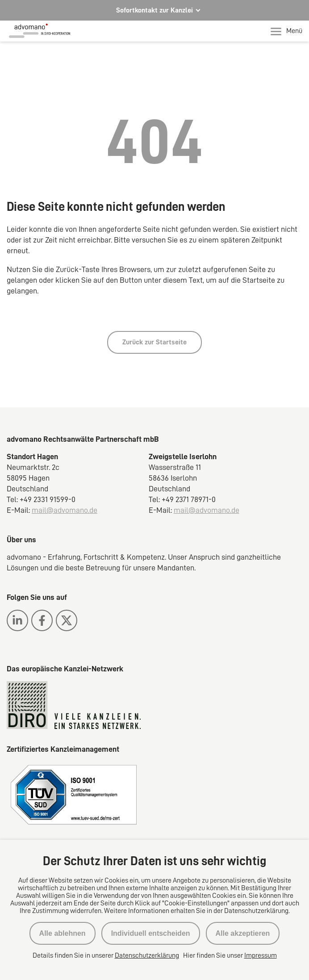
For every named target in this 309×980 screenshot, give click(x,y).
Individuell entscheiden (151, 933)
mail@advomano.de (65, 510)
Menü (286, 31)
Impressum (261, 955)
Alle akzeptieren (243, 933)
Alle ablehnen (63, 933)
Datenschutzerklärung (147, 955)
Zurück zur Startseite (154, 342)
